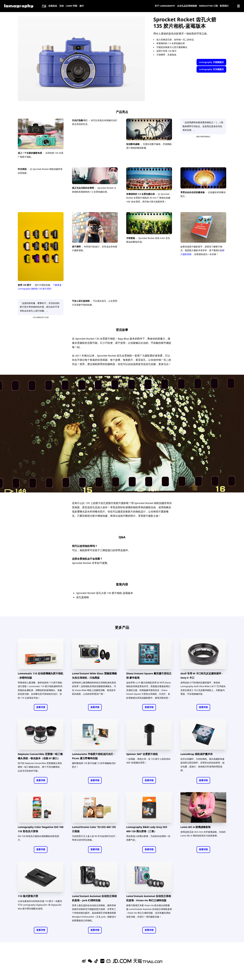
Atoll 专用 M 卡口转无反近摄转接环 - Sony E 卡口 (202, 675)
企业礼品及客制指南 (187, 6)
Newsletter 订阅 (208, 6)
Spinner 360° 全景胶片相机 (142, 754)
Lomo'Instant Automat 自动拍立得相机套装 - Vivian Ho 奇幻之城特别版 (149, 898)
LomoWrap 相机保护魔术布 (197, 754)
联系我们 (224, 6)
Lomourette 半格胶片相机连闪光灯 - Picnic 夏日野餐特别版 (93, 756)
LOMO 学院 (72, 6)
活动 (62, 6)
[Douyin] (96, 961)
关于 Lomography (165, 6)
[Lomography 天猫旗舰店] (148, 961)
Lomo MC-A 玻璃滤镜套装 (196, 827)
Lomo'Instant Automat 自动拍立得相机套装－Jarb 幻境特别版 (94, 898)
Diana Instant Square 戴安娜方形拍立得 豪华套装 (149, 675)
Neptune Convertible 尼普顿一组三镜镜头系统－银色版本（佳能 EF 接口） (40, 756)
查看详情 (41, 707)
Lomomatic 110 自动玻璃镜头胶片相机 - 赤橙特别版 (40, 675)
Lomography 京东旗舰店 (211, 69)
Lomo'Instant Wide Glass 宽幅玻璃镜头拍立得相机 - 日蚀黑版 (94, 675)
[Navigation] (238, 6)
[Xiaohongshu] (102, 961)
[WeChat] (90, 961)
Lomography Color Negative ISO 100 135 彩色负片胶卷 (41, 829)
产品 (44, 6)
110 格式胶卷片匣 (28, 896)
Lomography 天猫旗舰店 (211, 62)
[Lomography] (19, 6)
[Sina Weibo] (84, 961)
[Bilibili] (108, 961)
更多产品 (122, 627)
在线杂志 (53, 6)
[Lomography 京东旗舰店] (122, 961)
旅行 (82, 6)
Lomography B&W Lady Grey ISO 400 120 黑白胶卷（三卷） (147, 829)
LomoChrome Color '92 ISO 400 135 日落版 (94, 829)
